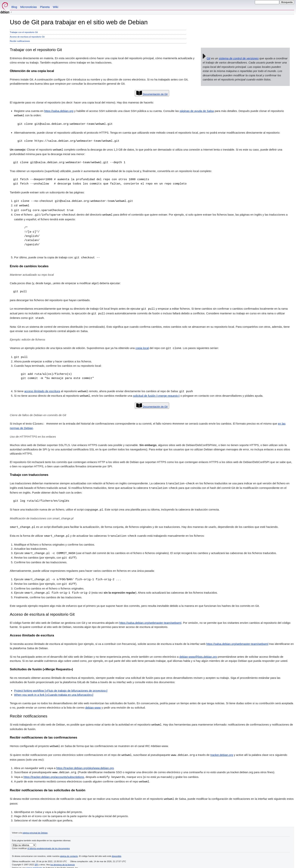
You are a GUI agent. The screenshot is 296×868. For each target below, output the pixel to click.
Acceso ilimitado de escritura (32, 631)
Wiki (55, 7)
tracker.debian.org (222, 750)
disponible (117, 850)
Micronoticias (29, 7)
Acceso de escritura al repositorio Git (27, 37)
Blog (14, 7)
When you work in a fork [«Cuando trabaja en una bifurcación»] (54, 690)
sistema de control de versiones (239, 58)
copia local (142, 346)
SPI (36, 859)
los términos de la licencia (63, 859)
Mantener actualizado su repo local (32, 273)
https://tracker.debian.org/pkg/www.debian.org (85, 763)
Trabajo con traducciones (29, 472)
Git (209, 58)
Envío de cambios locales (29, 265)
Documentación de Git (155, 94)
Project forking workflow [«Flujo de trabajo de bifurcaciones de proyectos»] (61, 686)
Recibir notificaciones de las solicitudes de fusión (48, 784)
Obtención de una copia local (32, 71)
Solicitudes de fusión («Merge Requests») (41, 665)
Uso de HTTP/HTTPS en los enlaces (33, 434)
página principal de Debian (35, 827)
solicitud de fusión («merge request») (156, 393)
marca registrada (34, 862)
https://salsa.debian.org (59, 111)
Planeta (45, 7)
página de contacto (69, 850)
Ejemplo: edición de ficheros (28, 338)
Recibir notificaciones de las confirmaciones (44, 733)
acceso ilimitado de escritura (42, 389)
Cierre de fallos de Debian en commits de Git (38, 412)
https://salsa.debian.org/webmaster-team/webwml (150, 618)
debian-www (93, 703)
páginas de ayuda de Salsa (197, 111)
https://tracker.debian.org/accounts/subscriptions (54, 772)
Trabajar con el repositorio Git (24, 32)
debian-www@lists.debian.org (198, 652)
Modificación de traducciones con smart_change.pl (42, 515)
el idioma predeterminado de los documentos (49, 842)
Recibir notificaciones (20, 41)
